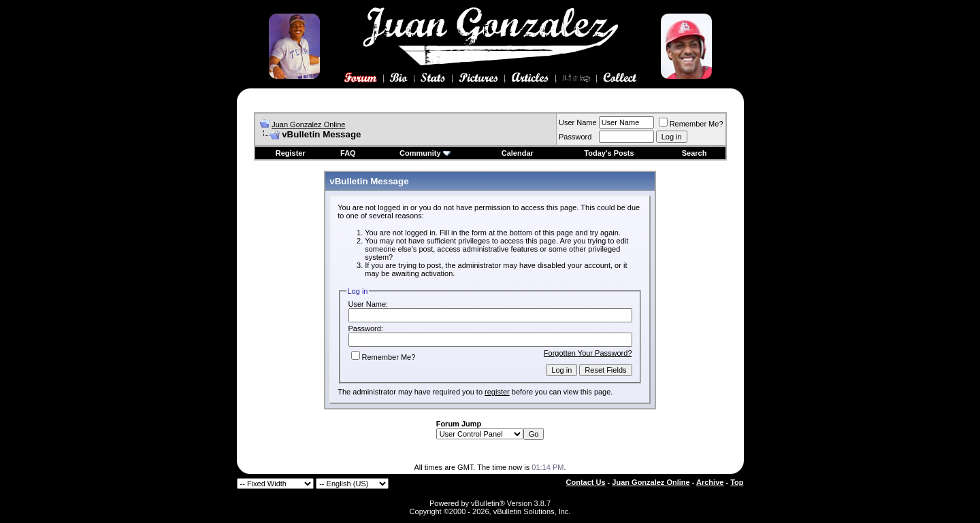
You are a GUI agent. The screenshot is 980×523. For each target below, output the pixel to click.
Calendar (518, 153)
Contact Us (586, 482)
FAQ (348, 153)
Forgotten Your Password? (588, 353)
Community (425, 153)
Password (575, 137)
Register (291, 153)
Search (695, 153)
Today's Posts (609, 153)
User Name (578, 122)
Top (737, 482)
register (497, 392)
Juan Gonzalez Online (308, 124)
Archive (710, 482)
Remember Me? (691, 124)
